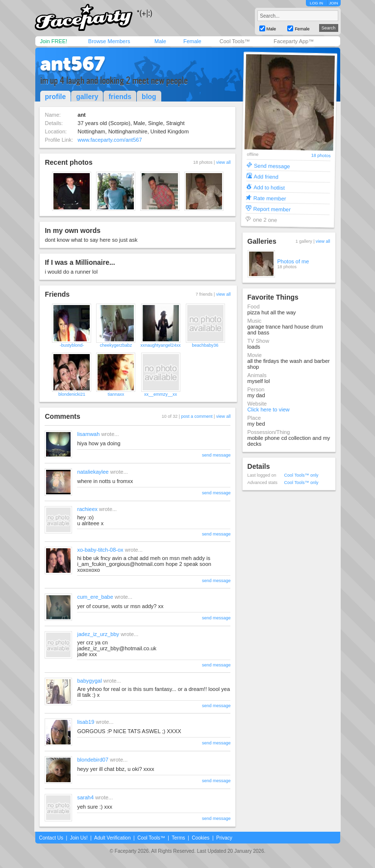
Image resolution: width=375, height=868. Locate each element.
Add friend (266, 176)
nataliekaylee (93, 472)
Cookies (200, 838)
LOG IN (316, 3)
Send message (272, 166)
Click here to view (269, 409)
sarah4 (85, 797)
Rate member (269, 198)
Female (192, 41)
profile (56, 97)
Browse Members (109, 41)
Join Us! (79, 838)
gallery (87, 97)
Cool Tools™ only (301, 475)
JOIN (333, 3)
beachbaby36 (205, 345)
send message (216, 455)
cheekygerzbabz (116, 345)
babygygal (89, 681)
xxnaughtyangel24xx (160, 345)
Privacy (224, 838)
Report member (272, 209)
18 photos (321, 156)
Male (160, 41)
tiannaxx (116, 394)
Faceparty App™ (294, 41)
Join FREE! (54, 41)
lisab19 (86, 722)
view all (224, 162)
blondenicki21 (72, 394)
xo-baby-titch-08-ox (100, 550)
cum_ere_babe (95, 597)
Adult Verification (112, 838)
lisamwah (88, 434)
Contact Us (51, 838)
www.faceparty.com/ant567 (110, 140)
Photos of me (293, 261)
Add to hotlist (269, 187)
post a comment (197, 416)
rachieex (87, 509)
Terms (178, 838)
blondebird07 (93, 760)
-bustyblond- (72, 345)
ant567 (73, 64)
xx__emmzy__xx (161, 394)
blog (149, 97)
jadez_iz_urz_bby (98, 634)
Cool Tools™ (235, 41)
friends (120, 97)
